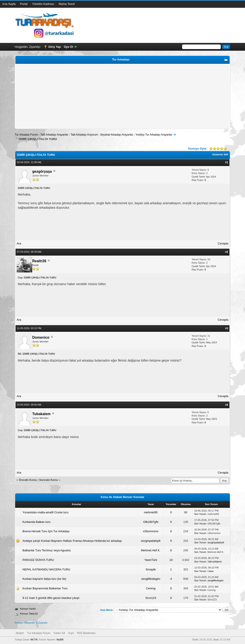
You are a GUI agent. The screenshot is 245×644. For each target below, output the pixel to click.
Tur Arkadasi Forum (26, 135)
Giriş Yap (54, 47)
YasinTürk (151, 560)
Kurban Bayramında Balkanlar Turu (45, 588)
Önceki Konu (28, 480)
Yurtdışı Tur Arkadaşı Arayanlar (154, 135)
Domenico (41, 337)
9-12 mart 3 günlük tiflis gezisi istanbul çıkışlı (51, 598)
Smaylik (151, 569)
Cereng (151, 588)
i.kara (210, 571)
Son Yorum (200, 514)
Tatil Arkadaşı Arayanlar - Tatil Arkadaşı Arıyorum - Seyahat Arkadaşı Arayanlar (87, 135)
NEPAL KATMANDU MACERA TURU (46, 569)
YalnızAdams (215, 562)
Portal (24, 4)
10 (171, 560)
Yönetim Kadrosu (43, 4)
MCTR (34, 640)
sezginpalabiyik (151, 541)
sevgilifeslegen (151, 579)
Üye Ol (68, 47)
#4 (227, 405)
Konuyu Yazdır (28, 609)
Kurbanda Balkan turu (36, 522)
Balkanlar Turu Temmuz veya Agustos (47, 550)
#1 (227, 162)
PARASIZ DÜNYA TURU (38, 560)
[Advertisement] (122, 96)
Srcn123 (151, 598)
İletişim (20, 633)
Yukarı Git (59, 633)
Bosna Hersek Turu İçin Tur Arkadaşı (46, 531)
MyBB (60, 640)
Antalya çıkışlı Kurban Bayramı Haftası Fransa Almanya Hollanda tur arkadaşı (72, 541)
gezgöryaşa (42, 171)
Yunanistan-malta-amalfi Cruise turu (45, 512)
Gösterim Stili (220, 154)
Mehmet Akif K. (151, 550)
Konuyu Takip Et (29, 614)
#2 (227, 252)
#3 (227, 328)
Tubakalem (41, 414)
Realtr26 (39, 261)
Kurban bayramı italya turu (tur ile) (44, 579)
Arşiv (71, 633)
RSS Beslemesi (86, 633)
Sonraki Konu (49, 480)
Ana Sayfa (9, 4)
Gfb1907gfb (151, 522)
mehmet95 (151, 512)
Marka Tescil (67, 4)
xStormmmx (151, 531)
